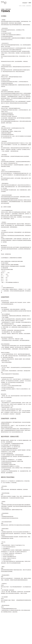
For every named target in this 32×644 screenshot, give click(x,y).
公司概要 (16, 635)
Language (25, 3)
